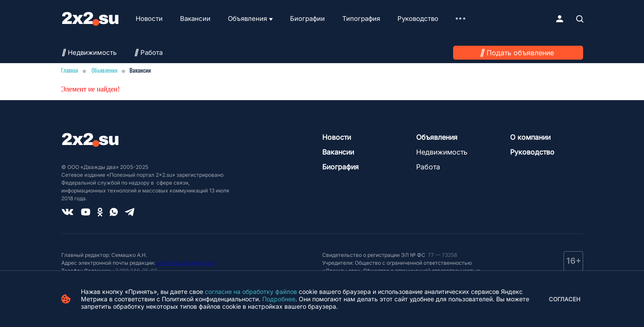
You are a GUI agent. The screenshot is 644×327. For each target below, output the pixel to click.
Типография (361, 19)
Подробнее (279, 299)
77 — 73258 (442, 255)
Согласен (565, 299)
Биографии (307, 19)
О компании (530, 137)
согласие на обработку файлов (251, 292)
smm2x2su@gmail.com (186, 263)
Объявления (247, 19)
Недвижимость (89, 52)
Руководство (418, 19)
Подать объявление (520, 53)
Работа (148, 52)
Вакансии (195, 19)
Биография (340, 167)
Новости (149, 19)
